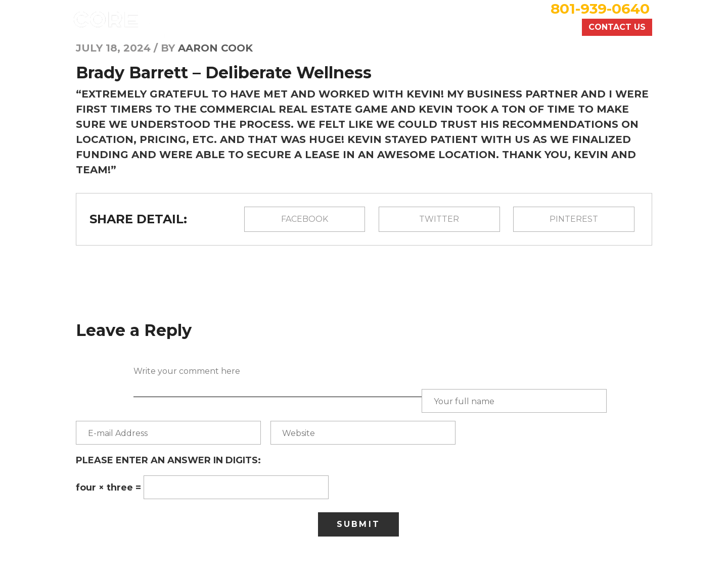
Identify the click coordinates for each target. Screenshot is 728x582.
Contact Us (617, 27)
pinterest (574, 219)
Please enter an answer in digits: (168, 460)
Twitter (439, 219)
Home (308, 28)
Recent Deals (366, 28)
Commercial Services (463, 28)
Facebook (305, 219)
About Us (550, 28)
